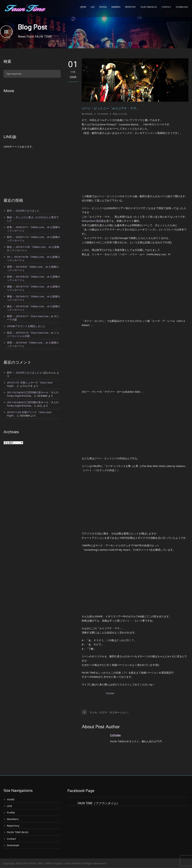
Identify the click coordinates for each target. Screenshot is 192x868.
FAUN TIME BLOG (149, 7)
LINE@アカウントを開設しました (26, 326)
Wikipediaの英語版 (93, 221)
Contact (166, 7)
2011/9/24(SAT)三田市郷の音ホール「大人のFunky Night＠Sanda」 (33, 394)
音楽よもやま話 (120, 114)
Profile (103, 7)
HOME (83, 7)
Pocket (110, 693)
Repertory (130, 7)
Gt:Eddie (89, 114)
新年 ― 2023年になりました (23, 211)
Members (116, 7)
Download (182, 7)
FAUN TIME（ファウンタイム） (99, 803)
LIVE (93, 7)
